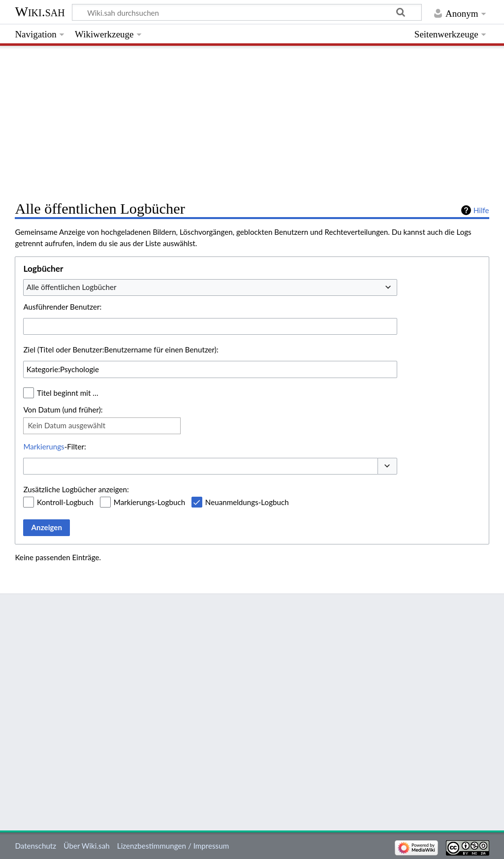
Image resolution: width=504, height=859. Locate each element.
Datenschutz (35, 846)
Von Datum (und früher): (63, 410)
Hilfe (481, 210)
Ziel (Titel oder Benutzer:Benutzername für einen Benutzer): (121, 350)
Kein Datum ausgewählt (66, 425)
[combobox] (210, 287)
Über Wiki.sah (86, 846)
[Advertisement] (252, 121)
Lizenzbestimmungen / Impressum (173, 846)
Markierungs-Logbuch (149, 502)
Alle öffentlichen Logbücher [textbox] (72, 287)
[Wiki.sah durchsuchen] (247, 12)
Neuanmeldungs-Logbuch (247, 502)
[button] (387, 466)
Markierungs (44, 446)
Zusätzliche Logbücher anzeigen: (76, 489)
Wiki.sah (40, 12)
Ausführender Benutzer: (62, 307)
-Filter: (54, 446)
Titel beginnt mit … (68, 393)
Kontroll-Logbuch (65, 502)
